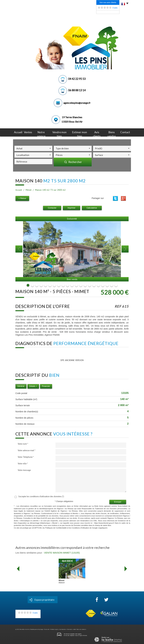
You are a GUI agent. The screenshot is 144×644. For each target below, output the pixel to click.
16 (94, 285)
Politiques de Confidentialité (56, 527)
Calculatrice (92, 207)
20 (112, 285)
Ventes (30, 132)
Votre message (24, 470)
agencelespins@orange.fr (77, 103)
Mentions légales (54, 629)
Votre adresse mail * (27, 450)
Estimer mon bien (79, 132)
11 (72, 285)
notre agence (43, 132)
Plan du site (47, 629)
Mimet (29, 190)
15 (90, 285)
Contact (123, 132)
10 (68, 285)
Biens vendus (110, 132)
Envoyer (118, 501)
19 (107, 285)
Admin (75, 629)
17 (98, 285)
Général (21, 386)
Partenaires (70, 629)
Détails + (33, 386)
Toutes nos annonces (81, 629)
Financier (46, 386)
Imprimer (72, 207)
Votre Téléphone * (26, 457)
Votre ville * (23, 463)
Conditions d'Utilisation (80, 527)
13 (81, 285)
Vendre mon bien (60, 132)
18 (103, 285)
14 (85, 285)
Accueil (20, 132)
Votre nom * (23, 443)
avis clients (96, 132)
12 (76, 285)
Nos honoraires (63, 629)
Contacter (52, 207)
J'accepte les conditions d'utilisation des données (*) (41, 496)
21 (116, 285)
